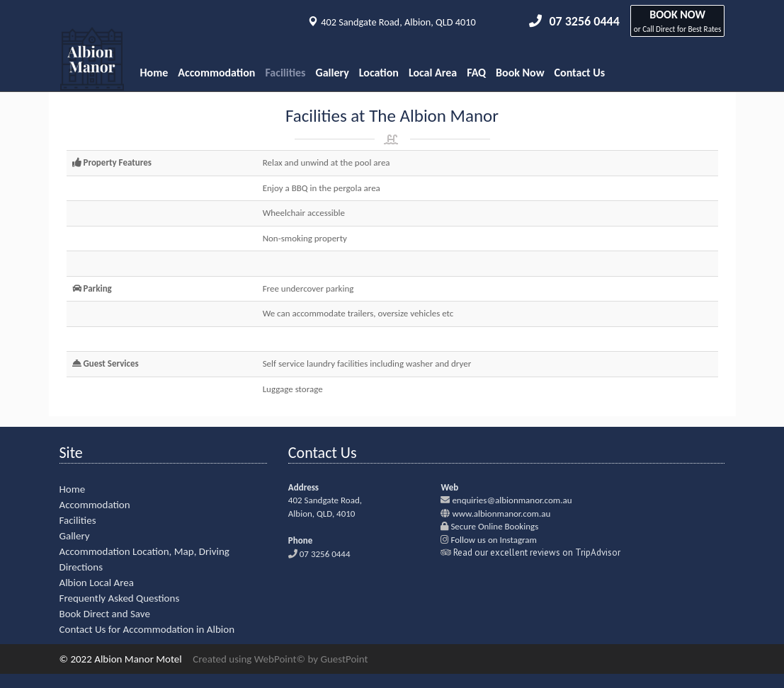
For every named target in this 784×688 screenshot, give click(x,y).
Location (379, 73)
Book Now (520, 73)
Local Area (433, 73)
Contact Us (580, 73)
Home (154, 73)
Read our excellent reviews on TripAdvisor (537, 552)
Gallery (333, 73)
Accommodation (216, 73)
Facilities (285, 73)
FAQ (476, 73)
